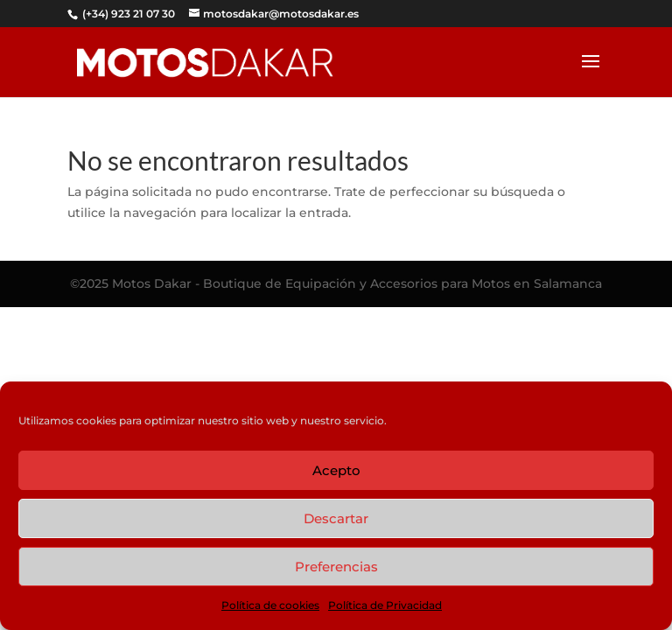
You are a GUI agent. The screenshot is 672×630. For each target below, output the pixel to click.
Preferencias (336, 567)
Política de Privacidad (385, 605)
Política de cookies (270, 605)
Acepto (336, 470)
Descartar (336, 518)
